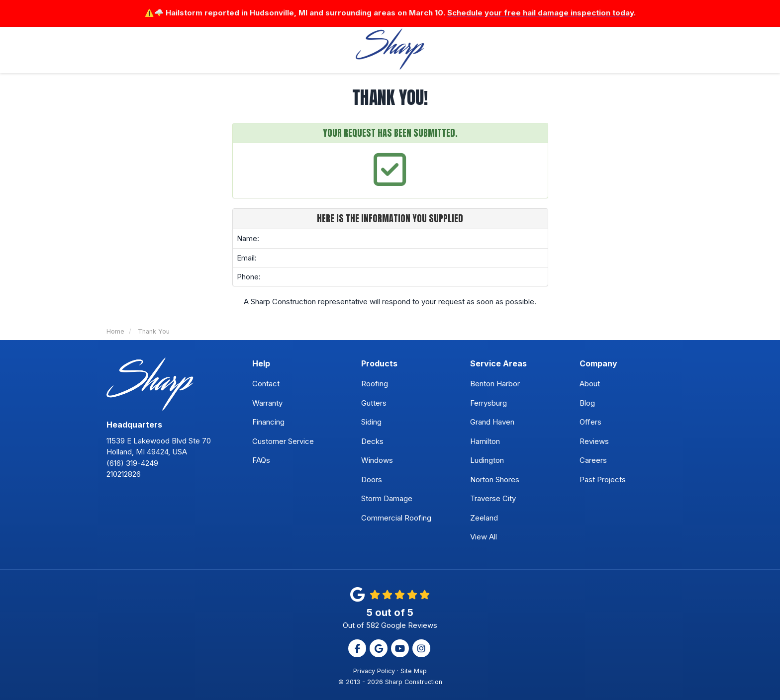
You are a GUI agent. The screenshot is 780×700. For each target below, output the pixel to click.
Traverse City (493, 499)
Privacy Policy (374, 671)
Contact (266, 384)
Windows (377, 461)
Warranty (267, 403)
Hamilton (485, 441)
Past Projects (603, 480)
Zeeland (484, 518)
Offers (590, 422)
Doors (372, 480)
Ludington (487, 461)
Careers (593, 461)
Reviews (594, 441)
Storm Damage (387, 499)
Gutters (374, 403)
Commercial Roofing (396, 518)
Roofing (375, 384)
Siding (371, 422)
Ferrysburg (488, 403)
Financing (268, 422)
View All (484, 537)
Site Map (414, 671)
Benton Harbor (495, 384)
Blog (587, 403)
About (590, 384)
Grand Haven (492, 422)
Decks (372, 441)
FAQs (261, 461)
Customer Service (283, 441)
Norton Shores (495, 480)
